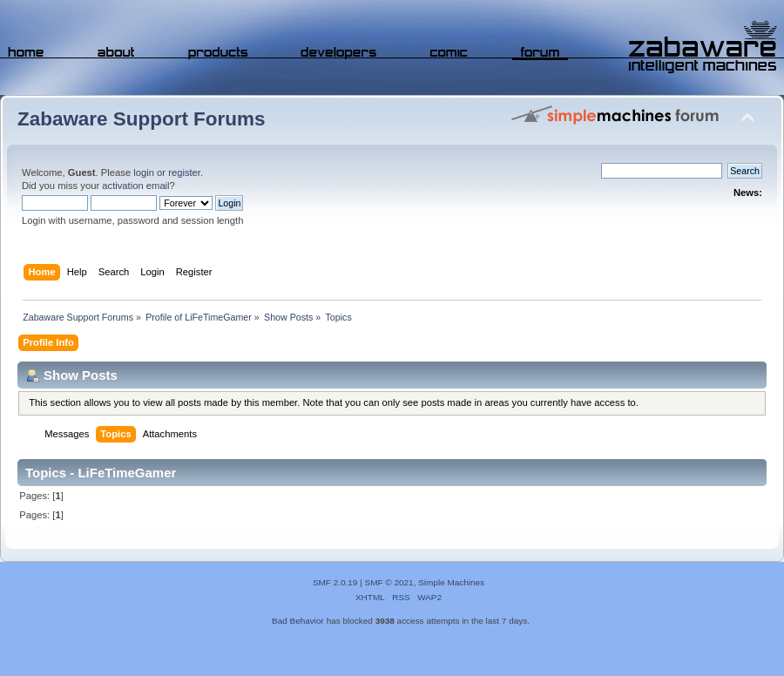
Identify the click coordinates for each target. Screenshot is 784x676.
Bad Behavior (298, 621)
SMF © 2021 (389, 582)
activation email (135, 186)
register (184, 172)
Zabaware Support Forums (141, 119)
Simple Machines (451, 582)
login (144, 172)
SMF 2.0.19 (335, 582)
